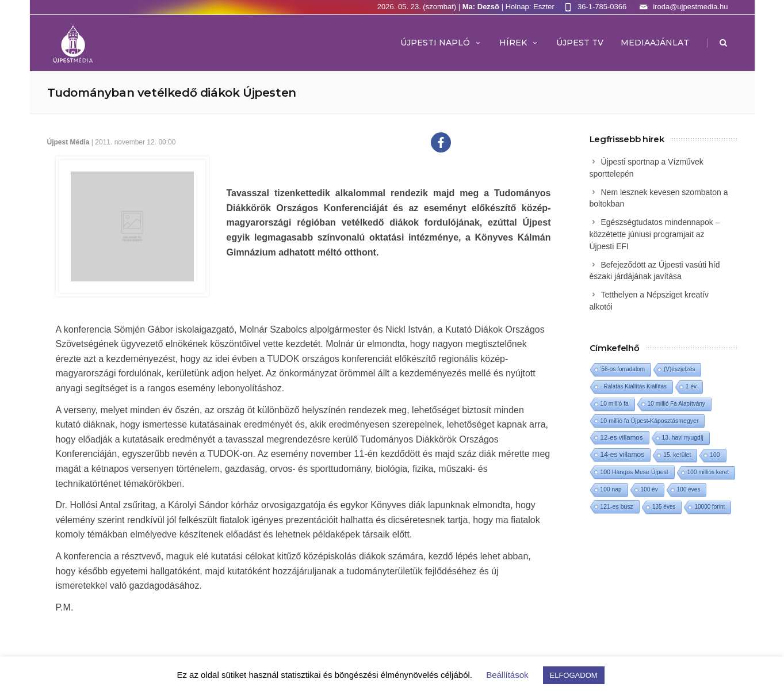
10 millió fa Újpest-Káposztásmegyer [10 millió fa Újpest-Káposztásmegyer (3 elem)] (650, 421)
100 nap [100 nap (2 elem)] (611, 489)
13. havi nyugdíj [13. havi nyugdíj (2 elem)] (683, 438)
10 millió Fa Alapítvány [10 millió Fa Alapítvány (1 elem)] (676, 404)
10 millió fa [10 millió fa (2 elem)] (615, 404)
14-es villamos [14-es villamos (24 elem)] (623, 455)
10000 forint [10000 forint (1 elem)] (710, 507)
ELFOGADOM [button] (574, 675)
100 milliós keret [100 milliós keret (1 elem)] (708, 472)
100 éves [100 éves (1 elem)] (689, 489)
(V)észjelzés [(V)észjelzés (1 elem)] (679, 369)
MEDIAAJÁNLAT (655, 43)
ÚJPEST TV (580, 43)
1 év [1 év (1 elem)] (691, 386)
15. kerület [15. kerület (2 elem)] (677, 455)
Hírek (519, 43)
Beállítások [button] (507, 675)
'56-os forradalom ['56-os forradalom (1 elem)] (623, 369)
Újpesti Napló (441, 43)
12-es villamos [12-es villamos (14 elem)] (622, 437)
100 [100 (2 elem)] (715, 455)
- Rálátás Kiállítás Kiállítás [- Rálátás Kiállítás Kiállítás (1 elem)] (634, 386)
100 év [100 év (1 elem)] (649, 489)
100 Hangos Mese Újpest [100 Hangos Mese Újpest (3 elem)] (634, 472)
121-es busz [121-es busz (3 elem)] (617, 506)
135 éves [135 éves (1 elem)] (664, 507)
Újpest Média (68, 142)
